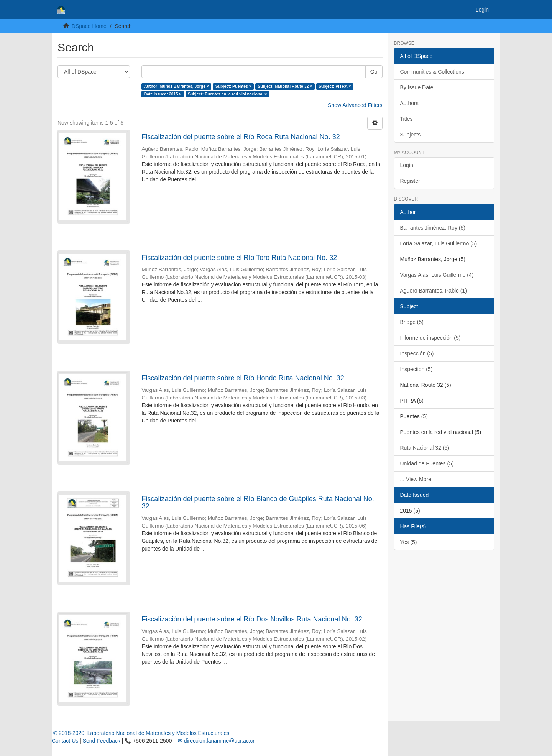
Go (374, 72)
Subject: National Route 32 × (285, 86)
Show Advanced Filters (355, 105)
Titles (407, 119)
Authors (409, 103)
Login (407, 165)
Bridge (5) (412, 322)
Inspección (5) (417, 353)
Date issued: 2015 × (163, 94)
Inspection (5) (416, 369)
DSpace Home (89, 26)
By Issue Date (417, 87)
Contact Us (65, 741)
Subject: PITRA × (335, 86)
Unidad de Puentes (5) (427, 463)
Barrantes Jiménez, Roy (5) (433, 228)
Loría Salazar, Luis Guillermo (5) (439, 243)
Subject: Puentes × (233, 86)
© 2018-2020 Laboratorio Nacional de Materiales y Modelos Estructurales (140, 733)
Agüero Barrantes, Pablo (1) (434, 291)
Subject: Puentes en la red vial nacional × (227, 94)
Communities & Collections (432, 72)
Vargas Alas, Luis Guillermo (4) (437, 275)
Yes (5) (409, 542)
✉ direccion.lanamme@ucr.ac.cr (215, 741)
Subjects (411, 135)
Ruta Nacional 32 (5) (425, 448)
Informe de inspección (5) (430, 338)
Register (410, 181)
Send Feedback (102, 741)
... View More (416, 479)
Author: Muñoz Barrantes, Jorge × (177, 86)
